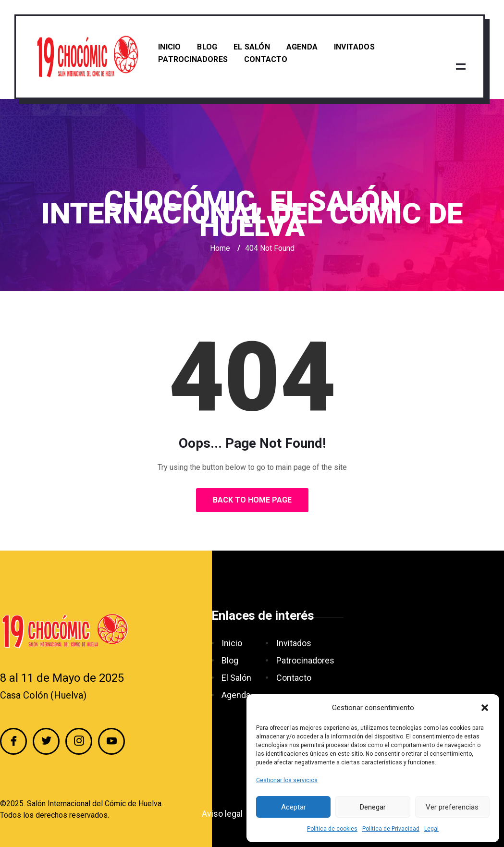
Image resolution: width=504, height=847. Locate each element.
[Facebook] (13, 741)
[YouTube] (111, 741)
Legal (431, 829)
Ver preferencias (452, 807)
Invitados (354, 47)
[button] (485, 708)
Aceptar (294, 807)
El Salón (252, 47)
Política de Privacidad (391, 829)
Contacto (266, 59)
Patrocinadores (193, 59)
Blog (207, 47)
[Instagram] (79, 741)
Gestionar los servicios (287, 780)
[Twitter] (46, 741)
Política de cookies (332, 829)
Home (220, 248)
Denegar (373, 807)
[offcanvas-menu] (461, 66)
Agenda (302, 47)
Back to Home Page (252, 500)
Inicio (169, 47)
